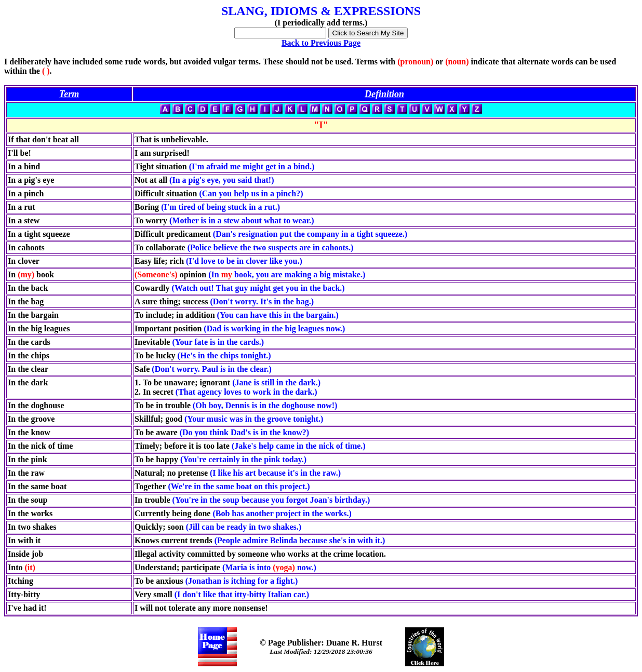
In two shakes (32, 527)
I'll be (18, 153)
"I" (321, 125)
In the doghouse (36, 405)
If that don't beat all (43, 139)
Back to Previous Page (321, 43)
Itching (21, 581)
